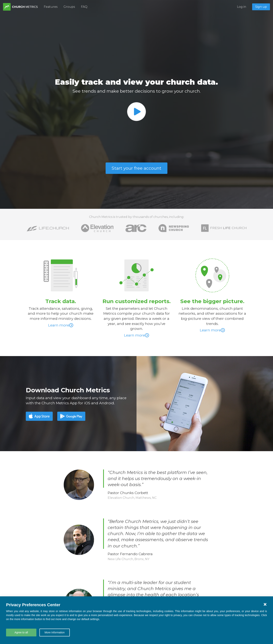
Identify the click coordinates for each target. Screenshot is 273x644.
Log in (242, 7)
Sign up (261, 7)
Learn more (61, 325)
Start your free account (136, 168)
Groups (69, 7)
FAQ (84, 7)
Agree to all (21, 632)
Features (51, 7)
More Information (55, 632)
